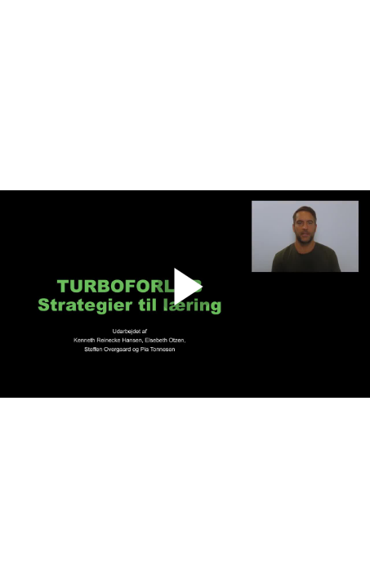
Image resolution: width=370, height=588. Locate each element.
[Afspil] (185, 312)
